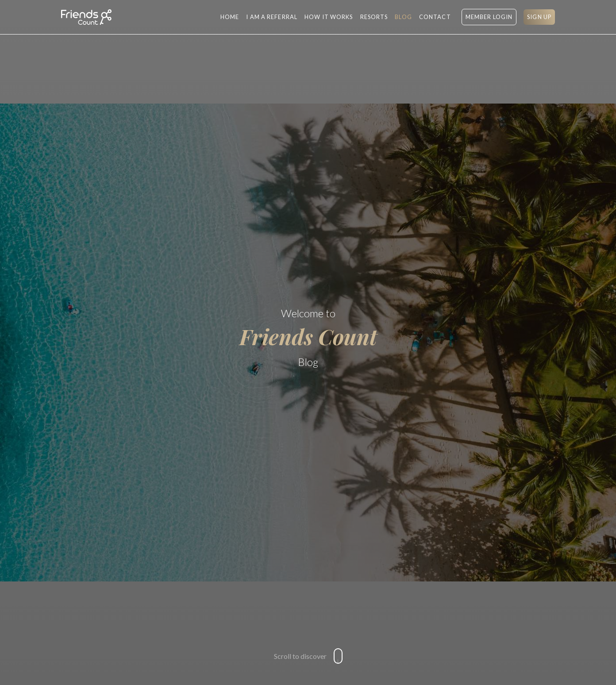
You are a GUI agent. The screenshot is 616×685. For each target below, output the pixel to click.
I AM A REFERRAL (272, 17)
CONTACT (435, 17)
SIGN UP (539, 17)
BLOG (403, 17)
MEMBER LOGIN (489, 17)
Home (230, 17)
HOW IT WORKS (329, 17)
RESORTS (374, 17)
